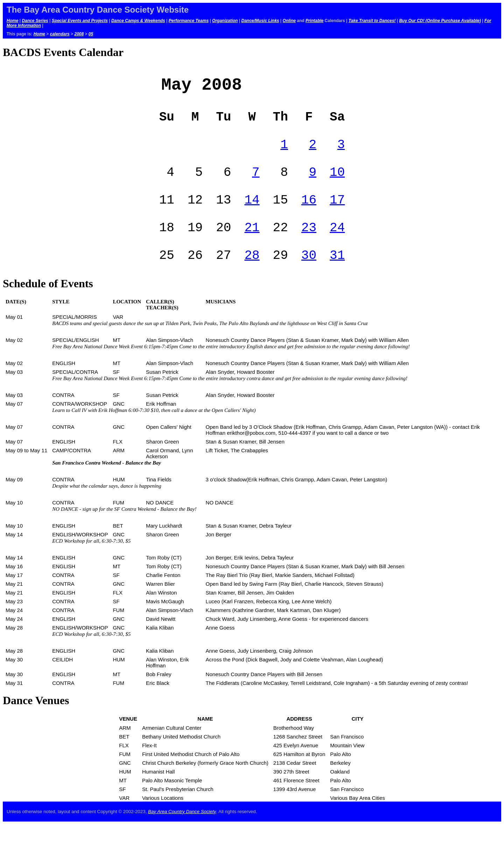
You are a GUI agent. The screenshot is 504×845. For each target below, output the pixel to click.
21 (252, 244)
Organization (225, 21)
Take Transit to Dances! (372, 21)
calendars (60, 34)
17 (337, 214)
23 (309, 244)
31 (337, 275)
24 (337, 244)
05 (91, 34)
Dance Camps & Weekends (138, 21)
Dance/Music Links (260, 21)
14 (252, 214)
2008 (79, 34)
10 (337, 183)
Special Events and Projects (80, 21)
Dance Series (35, 21)
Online (289, 21)
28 (252, 275)
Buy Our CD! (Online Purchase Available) (440, 21)
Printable (314, 21)
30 (309, 275)
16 (309, 214)
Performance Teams (189, 21)
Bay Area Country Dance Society (182, 832)
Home (12, 21)
